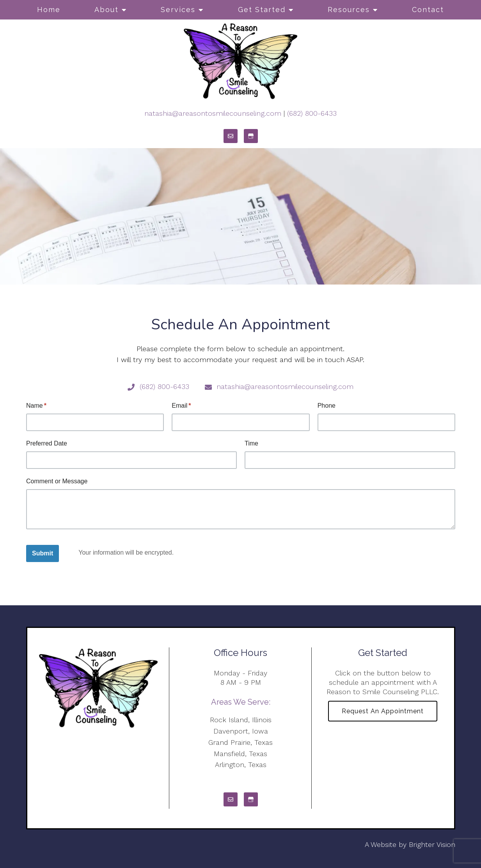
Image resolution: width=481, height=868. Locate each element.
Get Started (262, 10)
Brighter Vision (432, 844)
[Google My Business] (251, 136)
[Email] (231, 136)
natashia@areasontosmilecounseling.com (213, 113)
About (106, 10)
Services (178, 10)
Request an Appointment (383, 711)
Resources (349, 10)
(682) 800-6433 (312, 113)
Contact (428, 10)
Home (49, 10)
